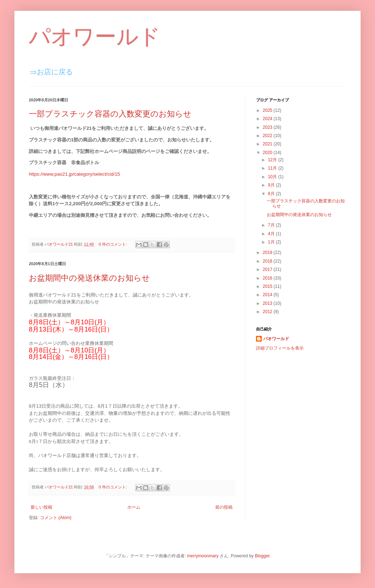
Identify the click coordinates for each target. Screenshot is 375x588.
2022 (268, 136)
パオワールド (95, 37)
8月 (272, 194)
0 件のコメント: (113, 244)
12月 (273, 160)
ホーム (134, 507)
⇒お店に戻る (51, 72)
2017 (268, 269)
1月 (272, 242)
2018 (268, 261)
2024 (268, 119)
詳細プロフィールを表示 (280, 348)
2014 (268, 295)
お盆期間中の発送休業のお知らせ (89, 278)
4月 (272, 234)
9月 (272, 185)
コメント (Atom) (56, 518)
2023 (268, 127)
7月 (272, 225)
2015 (268, 286)
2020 (268, 153)
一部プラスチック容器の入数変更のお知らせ (110, 114)
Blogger (262, 556)
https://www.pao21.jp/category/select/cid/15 (74, 174)
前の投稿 (224, 507)
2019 (268, 253)
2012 (268, 312)
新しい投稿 (41, 507)
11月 (273, 168)
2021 (268, 144)
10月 (273, 177)
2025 (268, 110)
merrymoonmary (203, 556)
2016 (268, 278)
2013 (268, 303)
